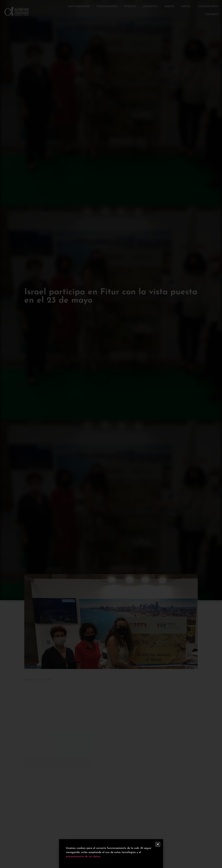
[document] (111, 434)
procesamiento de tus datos (83, 857)
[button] (158, 844)
